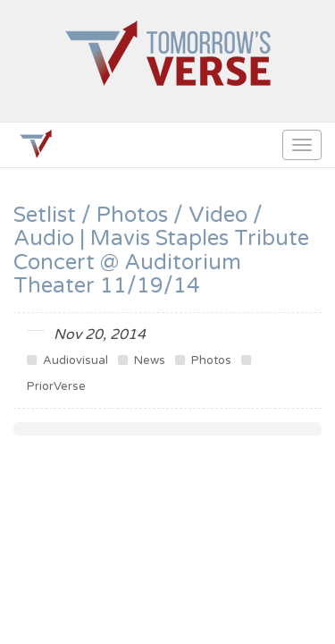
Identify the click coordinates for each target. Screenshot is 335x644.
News (142, 360)
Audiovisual (67, 360)
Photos (203, 360)
